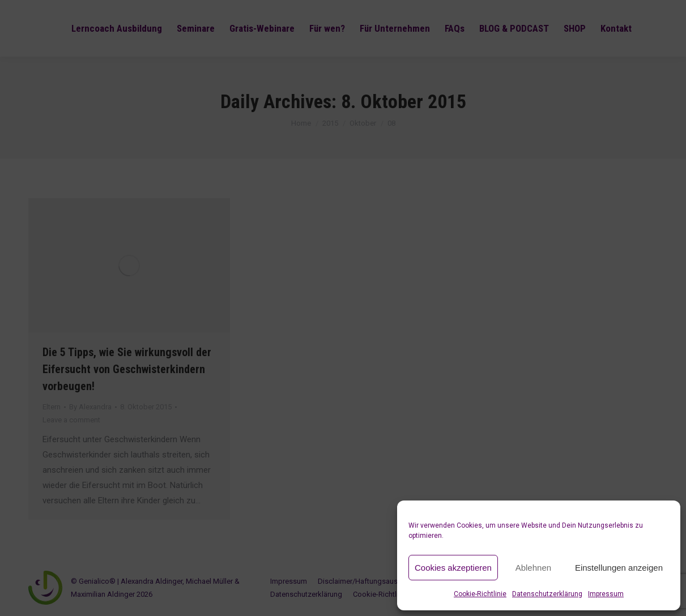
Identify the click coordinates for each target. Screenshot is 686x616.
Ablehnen (533, 568)
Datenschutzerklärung (547, 594)
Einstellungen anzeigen (619, 568)
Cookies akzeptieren (453, 568)
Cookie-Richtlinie (480, 594)
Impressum (606, 594)
